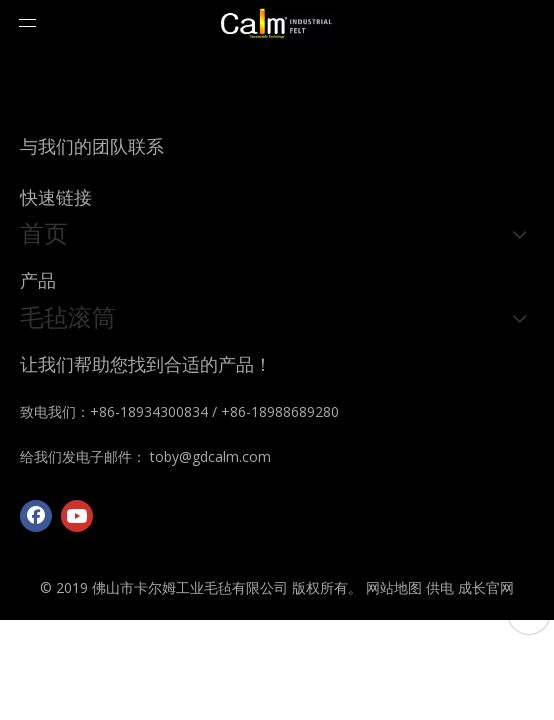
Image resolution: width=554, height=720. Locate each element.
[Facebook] (36, 516)
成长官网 (486, 587)
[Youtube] (77, 516)
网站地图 (394, 587)
